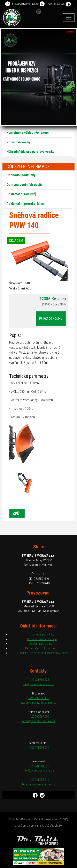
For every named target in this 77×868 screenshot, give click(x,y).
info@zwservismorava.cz (25, 4)
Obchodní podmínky (42, 634)
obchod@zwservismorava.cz (38, 784)
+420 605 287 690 (39, 717)
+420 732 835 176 (39, 698)
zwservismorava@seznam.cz (38, 703)
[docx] (26, 204)
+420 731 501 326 (55, 4)
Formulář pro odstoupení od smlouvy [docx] (42, 653)
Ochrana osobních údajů (42, 639)
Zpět (17, 513)
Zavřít (70, 32)
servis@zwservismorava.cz (39, 721)
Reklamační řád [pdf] (42, 644)
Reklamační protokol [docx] (42, 648)
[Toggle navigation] (69, 18)
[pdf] (21, 194)
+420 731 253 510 (39, 748)
